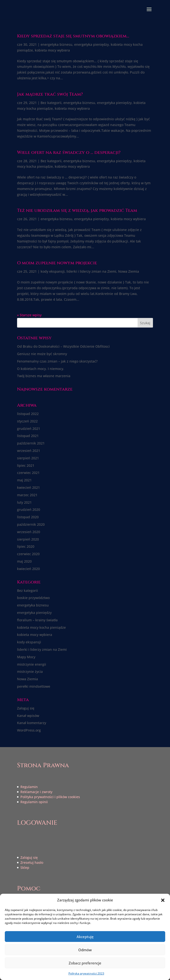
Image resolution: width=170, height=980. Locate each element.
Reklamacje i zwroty (36, 792)
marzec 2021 (27, 495)
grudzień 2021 (29, 429)
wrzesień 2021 (29, 451)
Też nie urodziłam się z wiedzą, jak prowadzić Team (77, 210)
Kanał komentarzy (32, 723)
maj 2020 (24, 561)
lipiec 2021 (26, 465)
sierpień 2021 (28, 458)
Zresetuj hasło (32, 862)
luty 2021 (24, 502)
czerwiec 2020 (28, 554)
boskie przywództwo (33, 598)
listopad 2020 (28, 517)
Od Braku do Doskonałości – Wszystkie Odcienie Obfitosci (63, 346)
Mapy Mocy (26, 657)
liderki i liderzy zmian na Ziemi (91, 271)
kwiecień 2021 (28, 487)
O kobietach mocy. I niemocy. (41, 369)
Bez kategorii (51, 103)
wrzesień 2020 (29, 532)
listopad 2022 (28, 414)
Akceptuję (85, 937)
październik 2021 (31, 443)
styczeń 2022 (27, 421)
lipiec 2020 (26, 546)
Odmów (85, 950)
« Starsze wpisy (29, 315)
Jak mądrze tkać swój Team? (50, 94)
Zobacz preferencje (85, 963)
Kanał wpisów (28, 716)
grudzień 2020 (29, 510)
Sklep (25, 868)
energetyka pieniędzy (91, 44)
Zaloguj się (26, 708)
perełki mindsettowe (34, 686)
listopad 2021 (28, 436)
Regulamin (29, 787)
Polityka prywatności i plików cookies (50, 797)
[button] (163, 900)
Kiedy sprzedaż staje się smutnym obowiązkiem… (73, 36)
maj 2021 (24, 480)
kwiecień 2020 (28, 569)
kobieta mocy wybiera (52, 50)
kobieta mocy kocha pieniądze (41, 627)
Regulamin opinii (34, 802)
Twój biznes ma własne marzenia (44, 376)
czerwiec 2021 (28, 473)
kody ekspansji (53, 271)
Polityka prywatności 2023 (86, 973)
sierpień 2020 (28, 539)
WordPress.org (29, 730)
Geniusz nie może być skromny (42, 354)
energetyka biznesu (56, 44)
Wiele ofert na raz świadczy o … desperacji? (69, 153)
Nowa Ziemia (129, 271)
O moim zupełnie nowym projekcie (57, 263)
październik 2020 (31, 524)
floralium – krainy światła (37, 620)
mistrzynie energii (32, 664)
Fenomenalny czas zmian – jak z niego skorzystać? (57, 361)
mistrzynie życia (30, 672)
